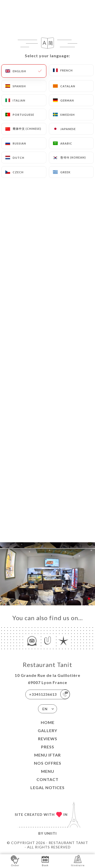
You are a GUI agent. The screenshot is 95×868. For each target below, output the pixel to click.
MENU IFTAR (48, 755)
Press (48, 747)
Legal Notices (48, 787)
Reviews (48, 739)
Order (15, 861)
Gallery (48, 730)
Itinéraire (78, 861)
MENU (48, 771)
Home (48, 722)
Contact (48, 779)
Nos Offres (48, 763)
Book (45, 861)
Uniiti (51, 833)
